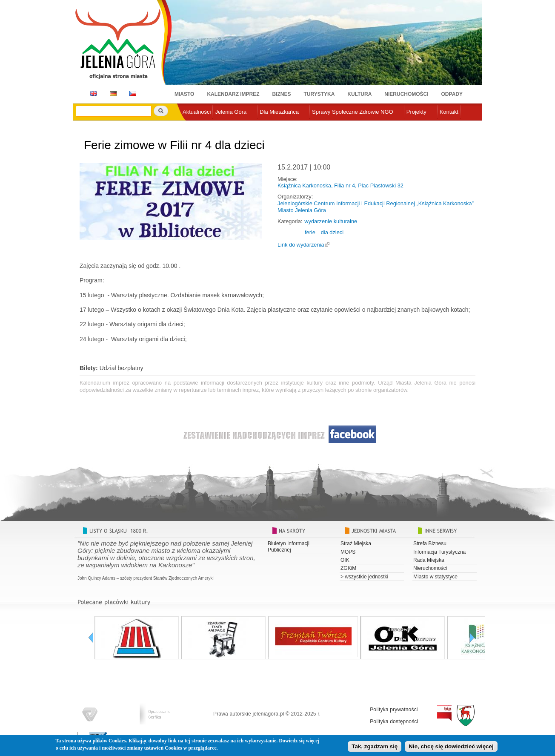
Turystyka (319, 94)
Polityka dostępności (394, 722)
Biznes (282, 94)
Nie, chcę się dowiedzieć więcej (451, 747)
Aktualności (197, 112)
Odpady (452, 94)
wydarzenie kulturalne (331, 221)
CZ (133, 93)
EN (92, 93)
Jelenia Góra (231, 112)
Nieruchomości (406, 94)
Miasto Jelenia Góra (302, 210)
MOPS (348, 552)
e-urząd (192, 126)
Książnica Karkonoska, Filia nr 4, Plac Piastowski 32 (340, 185)
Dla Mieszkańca (279, 112)
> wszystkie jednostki (364, 577)
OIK (345, 560)
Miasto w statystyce (435, 577)
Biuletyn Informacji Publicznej (289, 546)
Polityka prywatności (394, 710)
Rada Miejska (429, 560)
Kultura (359, 94)
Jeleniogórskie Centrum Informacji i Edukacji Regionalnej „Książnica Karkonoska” (376, 203)
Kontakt (449, 112)
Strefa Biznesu (430, 543)
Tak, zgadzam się (375, 747)
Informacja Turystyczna (439, 552)
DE (112, 93)
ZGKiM (348, 568)
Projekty (416, 112)
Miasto (184, 94)
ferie (310, 232)
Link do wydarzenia (301, 245)
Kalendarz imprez (233, 94)
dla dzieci (332, 232)
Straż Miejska (356, 543)
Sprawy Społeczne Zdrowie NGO (353, 112)
